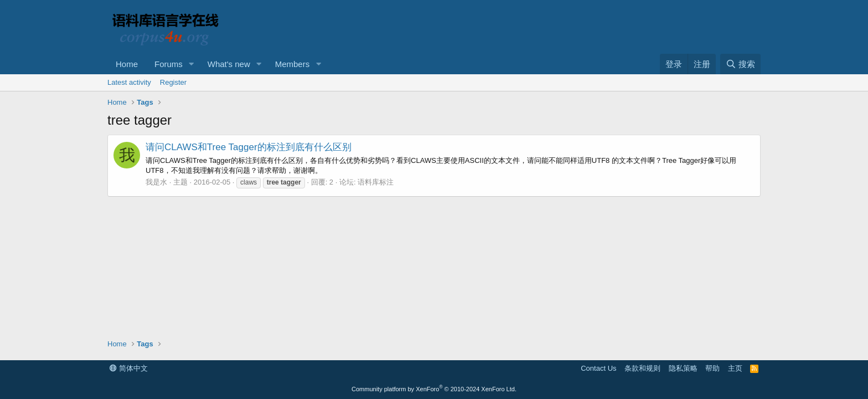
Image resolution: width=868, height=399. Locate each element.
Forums (169, 64)
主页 (735, 368)
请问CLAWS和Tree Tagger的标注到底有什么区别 (249, 147)
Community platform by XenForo (434, 389)
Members (293, 64)
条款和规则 (642, 368)
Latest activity (129, 82)
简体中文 (129, 368)
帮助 (712, 368)
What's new (229, 64)
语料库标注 (376, 182)
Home (127, 64)
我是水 (156, 182)
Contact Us (598, 368)
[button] (192, 64)
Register (173, 82)
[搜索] (740, 64)
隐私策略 (683, 368)
